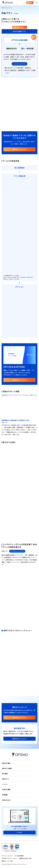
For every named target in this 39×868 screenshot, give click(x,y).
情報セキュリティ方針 (7, 861)
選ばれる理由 (6, 763)
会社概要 (5, 795)
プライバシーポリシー (7, 856)
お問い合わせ (6, 800)
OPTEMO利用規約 (19, 856)
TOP (3, 8)
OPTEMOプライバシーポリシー (10, 858)
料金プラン (6, 779)
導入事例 (5, 774)
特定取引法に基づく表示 (25, 858)
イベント (5, 784)
